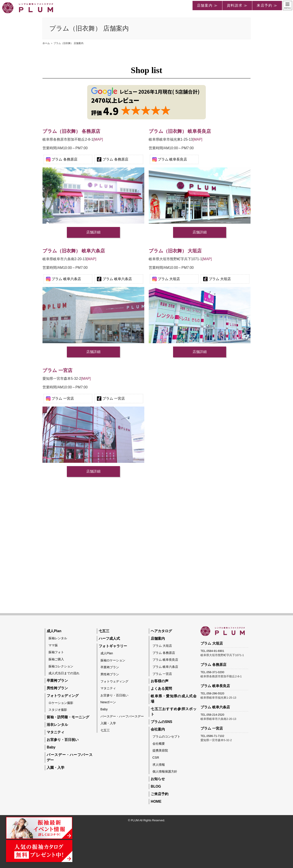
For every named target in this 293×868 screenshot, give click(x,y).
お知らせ (158, 779)
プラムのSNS (161, 722)
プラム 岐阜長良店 (172, 159)
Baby (51, 747)
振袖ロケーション (113, 660)
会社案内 (158, 729)
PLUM (135, 820)
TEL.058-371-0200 (212, 672)
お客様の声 (160, 681)
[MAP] (98, 139)
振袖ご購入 (56, 659)
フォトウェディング (63, 696)
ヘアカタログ (161, 631)
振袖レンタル (58, 638)
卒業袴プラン (57, 681)
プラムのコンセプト (166, 736)
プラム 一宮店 (63, 398)
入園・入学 (56, 768)
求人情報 (159, 765)
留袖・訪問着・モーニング (68, 717)
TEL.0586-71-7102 (212, 736)
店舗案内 (158, 638)
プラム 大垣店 (169, 279)
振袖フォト (56, 652)
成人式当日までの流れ (64, 673)
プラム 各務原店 (64, 159)
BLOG (156, 786)
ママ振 (53, 645)
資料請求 (235, 5)
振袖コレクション (61, 666)
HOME (156, 801)
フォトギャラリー (113, 646)
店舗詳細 (93, 232)
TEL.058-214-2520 (212, 715)
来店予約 (264, 5)
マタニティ (56, 732)
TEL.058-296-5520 (212, 693)
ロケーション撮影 (61, 703)
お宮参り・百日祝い (63, 740)
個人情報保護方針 (165, 771)
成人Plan (54, 631)
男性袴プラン (57, 688)
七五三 (104, 631)
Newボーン (108, 702)
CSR (156, 758)
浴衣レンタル (57, 725)
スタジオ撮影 (58, 710)
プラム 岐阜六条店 (66, 279)
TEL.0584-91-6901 (212, 651)
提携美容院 (160, 750)
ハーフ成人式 (109, 638)
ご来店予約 (160, 794)
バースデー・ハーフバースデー (122, 716)
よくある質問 (161, 689)
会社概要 (159, 744)
